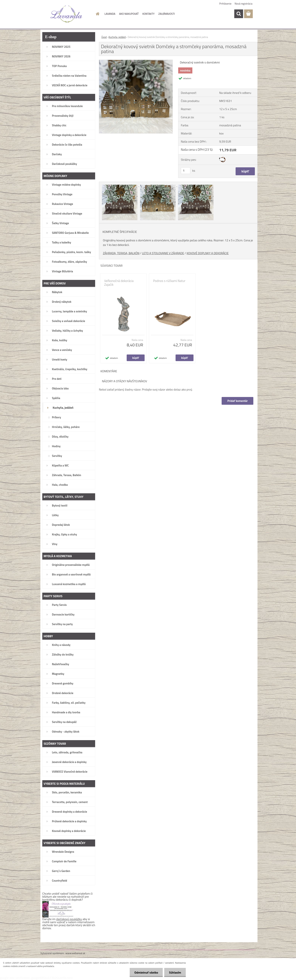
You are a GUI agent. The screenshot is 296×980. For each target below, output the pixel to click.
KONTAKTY (148, 14)
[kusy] (186, 171)
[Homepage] (97, 14)
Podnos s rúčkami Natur (169, 281)
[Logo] (66, 14)
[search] (239, 14)
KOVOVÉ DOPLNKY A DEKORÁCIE (208, 253)
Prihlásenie (225, 3)
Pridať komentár (237, 401)
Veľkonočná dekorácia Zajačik (119, 283)
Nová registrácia (244, 3)
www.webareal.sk (75, 953)
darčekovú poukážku (69, 919)
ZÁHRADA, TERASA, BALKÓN (121, 253)
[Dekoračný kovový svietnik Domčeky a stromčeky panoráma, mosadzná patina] (136, 61)
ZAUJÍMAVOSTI (167, 14)
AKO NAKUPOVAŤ (129, 14)
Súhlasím (175, 972)
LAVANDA (110, 14)
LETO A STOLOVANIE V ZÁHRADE (163, 253)
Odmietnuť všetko (146, 972)
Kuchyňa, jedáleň (117, 37)
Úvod (104, 37)
